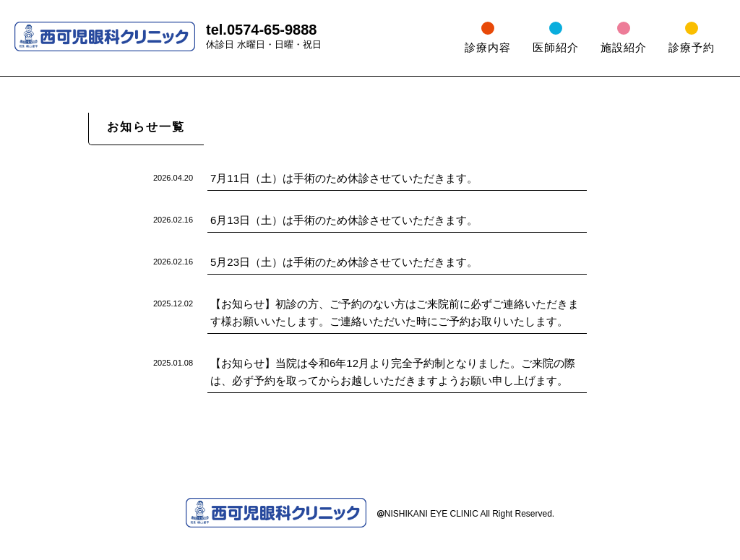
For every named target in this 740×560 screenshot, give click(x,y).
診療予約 (692, 47)
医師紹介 (556, 47)
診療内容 (488, 47)
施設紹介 (624, 47)
